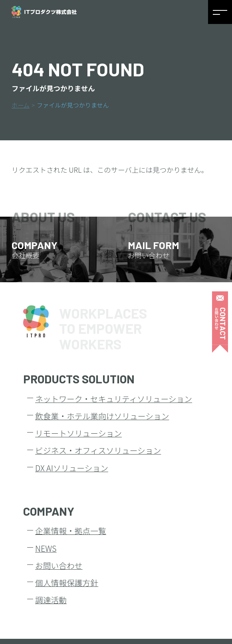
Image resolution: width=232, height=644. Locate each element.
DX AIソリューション (72, 468)
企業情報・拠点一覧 (71, 531)
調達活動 (51, 600)
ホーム (21, 105)
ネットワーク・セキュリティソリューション (114, 399)
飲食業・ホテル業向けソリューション (102, 416)
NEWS (46, 548)
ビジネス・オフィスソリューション (98, 450)
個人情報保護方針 (67, 583)
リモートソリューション (78, 433)
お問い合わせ (59, 565)
